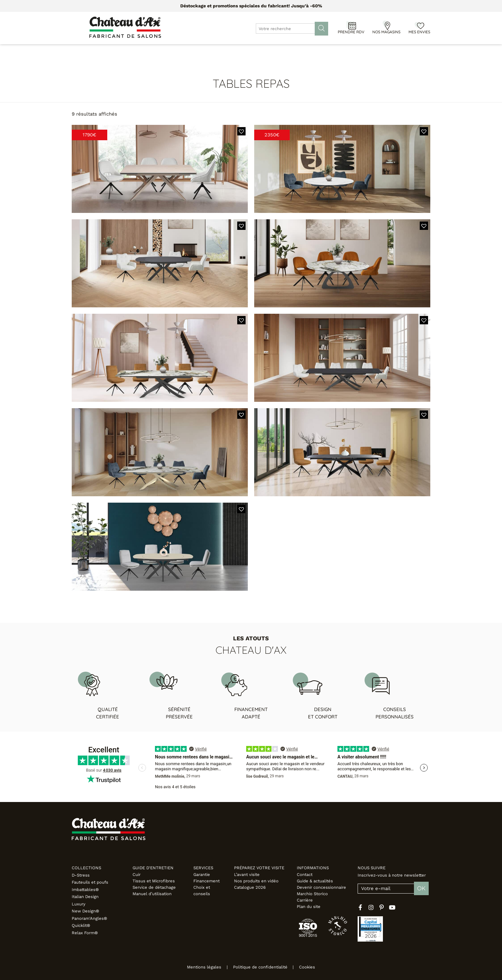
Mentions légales (199, 967)
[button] (241, 131)
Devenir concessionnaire (321, 887)
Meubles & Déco (171, 51)
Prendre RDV (351, 32)
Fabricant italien (402, 51)
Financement (206, 881)
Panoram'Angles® (89, 918)
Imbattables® (85, 890)
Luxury (79, 904)
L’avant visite (247, 875)
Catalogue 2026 (250, 887)
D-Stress (81, 875)
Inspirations (355, 51)
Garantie (202, 875)
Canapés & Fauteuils (115, 51)
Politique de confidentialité (260, 967)
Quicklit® (81, 925)
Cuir (137, 875)
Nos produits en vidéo (256, 881)
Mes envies (419, 32)
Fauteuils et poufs (90, 882)
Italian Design (85, 897)
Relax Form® (85, 933)
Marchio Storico (312, 894)
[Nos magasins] (386, 25)
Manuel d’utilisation (152, 894)
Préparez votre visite (259, 868)
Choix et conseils (202, 891)
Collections (86, 868)
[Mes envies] (419, 25)
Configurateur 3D (297, 51)
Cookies (312, 967)
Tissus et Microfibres (154, 881)
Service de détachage (154, 887)
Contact (305, 875)
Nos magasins (386, 32)
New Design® (85, 911)
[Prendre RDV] (351, 25)
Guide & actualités (315, 881)
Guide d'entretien (153, 868)
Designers (252, 51)
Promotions (215, 51)
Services (203, 868)
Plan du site (309, 907)
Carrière (305, 900)
